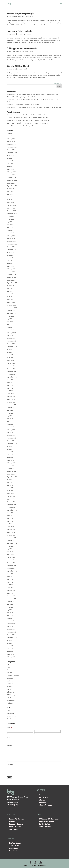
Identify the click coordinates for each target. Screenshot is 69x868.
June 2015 (10, 485)
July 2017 (10, 416)
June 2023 (10, 225)
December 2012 (12, 563)
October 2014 (11, 507)
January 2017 (11, 432)
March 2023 (10, 233)
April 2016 (10, 457)
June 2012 (10, 579)
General (9, 673)
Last (36, 734)
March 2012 (10, 588)
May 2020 (10, 324)
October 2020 (11, 311)
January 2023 (11, 239)
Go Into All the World (18, 66)
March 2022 (11, 266)
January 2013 (11, 560)
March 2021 (10, 299)
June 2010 (10, 646)
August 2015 (11, 480)
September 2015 (12, 477)
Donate (12, 822)
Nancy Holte (12, 69)
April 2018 (10, 391)
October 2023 (11, 216)
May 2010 (10, 649)
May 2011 (10, 615)
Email (9, 738)
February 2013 (11, 557)
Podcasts (42, 803)
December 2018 (12, 369)
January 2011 (11, 626)
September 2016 (12, 444)
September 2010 (12, 638)
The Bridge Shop (45, 805)
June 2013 (10, 552)
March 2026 (11, 136)
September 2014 (12, 510)
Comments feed (11, 716)
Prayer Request (15, 827)
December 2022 (12, 241)
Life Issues (10, 684)
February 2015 (11, 496)
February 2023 (11, 236)
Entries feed (10, 713)
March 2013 (10, 554)
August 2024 (11, 189)
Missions (42, 800)
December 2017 (12, 402)
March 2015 (10, 493)
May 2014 (10, 521)
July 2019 (10, 352)
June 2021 (10, 291)
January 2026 (11, 142)
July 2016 (10, 449)
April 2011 (10, 618)
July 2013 (10, 549)
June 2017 (10, 419)
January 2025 (11, 175)
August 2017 (11, 413)
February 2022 (11, 269)
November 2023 (12, 214)
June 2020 (10, 322)
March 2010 (10, 654)
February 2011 (11, 624)
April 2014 (10, 524)
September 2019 (12, 347)
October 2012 (11, 568)
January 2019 (11, 366)
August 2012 (11, 574)
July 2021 (10, 288)
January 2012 (11, 593)
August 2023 (11, 219)
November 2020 (12, 308)
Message (10, 745)
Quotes (9, 689)
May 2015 (10, 488)
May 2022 (10, 261)
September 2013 (12, 543)
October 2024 (11, 183)
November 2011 (12, 599)
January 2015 (11, 499)
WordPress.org (11, 719)
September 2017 (12, 410)
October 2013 (11, 541)
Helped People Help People (21, 13)
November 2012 (12, 566)
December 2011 (12, 596)
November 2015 (12, 471)
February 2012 (11, 590)
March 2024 (11, 202)
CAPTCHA (10, 765)
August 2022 (11, 252)
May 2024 (10, 197)
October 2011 (11, 602)
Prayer (42, 795)
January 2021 (11, 302)
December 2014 (12, 502)
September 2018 (12, 377)
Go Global (13, 851)
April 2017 (10, 424)
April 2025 (10, 166)
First (8, 734)
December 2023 (12, 211)
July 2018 (10, 383)
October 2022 (11, 247)
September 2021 (12, 283)
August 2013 (11, 546)
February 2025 (11, 172)
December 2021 (12, 275)
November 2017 (12, 405)
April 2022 (10, 263)
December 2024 (12, 178)
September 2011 (12, 604)
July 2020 (10, 319)
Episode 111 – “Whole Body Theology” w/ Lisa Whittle (23, 105)
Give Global (14, 848)
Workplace (10, 703)
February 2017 (11, 430)
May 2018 (10, 388)
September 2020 (12, 313)
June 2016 (10, 452)
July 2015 (10, 482)
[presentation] (21, 770)
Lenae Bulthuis (13, 51)
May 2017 (10, 421)
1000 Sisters (14, 846)
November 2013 (12, 538)
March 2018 (10, 394)
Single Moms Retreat (46, 822)
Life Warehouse (15, 843)
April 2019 (10, 358)
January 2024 (11, 208)
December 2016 (12, 435)
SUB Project (14, 829)
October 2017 (11, 408)
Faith (27, 51)
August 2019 (11, 349)
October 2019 (11, 344)
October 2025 (11, 150)
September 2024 (12, 186)
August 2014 (11, 513)
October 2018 (11, 374)
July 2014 (10, 516)
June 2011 (10, 613)
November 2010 (12, 632)
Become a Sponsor (16, 824)
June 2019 (10, 355)
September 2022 (12, 250)
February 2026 (11, 139)
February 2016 (11, 463)
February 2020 (11, 333)
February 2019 (11, 363)
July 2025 (10, 158)
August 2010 (11, 640)
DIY (8, 664)
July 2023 (10, 222)
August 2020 (11, 316)
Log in (9, 711)
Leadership (10, 681)
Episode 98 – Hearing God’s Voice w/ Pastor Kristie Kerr (34, 115)
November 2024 (12, 180)
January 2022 (11, 272)
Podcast (9, 686)
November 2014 (12, 505)
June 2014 (10, 518)
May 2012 (10, 582)
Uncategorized (11, 700)
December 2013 (12, 535)
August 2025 (11, 155)
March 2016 (10, 460)
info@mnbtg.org (12, 805)
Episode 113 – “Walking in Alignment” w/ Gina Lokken (23, 97)
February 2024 (11, 205)
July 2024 (10, 191)
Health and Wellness (13, 675)
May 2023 (10, 227)
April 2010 (10, 651)
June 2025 (10, 161)
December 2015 (12, 469)
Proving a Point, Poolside (19, 31)
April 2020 (10, 327)
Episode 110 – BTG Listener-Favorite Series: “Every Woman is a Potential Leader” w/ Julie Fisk (34, 107)
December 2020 (12, 305)
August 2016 (11, 446)
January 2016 (11, 466)
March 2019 (10, 360)
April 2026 (10, 133)
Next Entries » (58, 83)
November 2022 (12, 244)
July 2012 (10, 577)
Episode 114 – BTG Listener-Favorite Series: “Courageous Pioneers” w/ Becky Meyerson (32, 94)
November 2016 (12, 438)
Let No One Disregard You (26, 126)
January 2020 (11, 335)
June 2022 (10, 258)
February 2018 (11, 396)
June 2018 (10, 385)
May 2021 (10, 294)
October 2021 (11, 280)
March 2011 (10, 621)
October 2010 (11, 635)
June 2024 (10, 194)
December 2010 (12, 629)
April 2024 (10, 200)
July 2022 (10, 255)
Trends (31, 51)
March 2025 (10, 169)
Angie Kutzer (12, 34)
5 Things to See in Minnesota (22, 48)
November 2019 (12, 341)
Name (9, 728)
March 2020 (11, 330)
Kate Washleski (13, 17)
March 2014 (10, 527)
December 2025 (12, 144)
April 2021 (10, 297)
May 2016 (10, 455)
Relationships (29, 17)
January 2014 (11, 532)
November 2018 (12, 372)
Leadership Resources (17, 819)
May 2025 (10, 164)
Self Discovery (11, 695)
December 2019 (12, 338)
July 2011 (10, 610)
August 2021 (11, 286)
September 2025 (12, 153)
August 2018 (11, 380)
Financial (9, 670)
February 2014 (11, 529)
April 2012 (10, 585)
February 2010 (11, 657)
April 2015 (10, 491)
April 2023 (10, 230)
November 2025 (12, 147)
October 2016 (11, 441)
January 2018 (11, 399)
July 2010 (10, 643)
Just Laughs (28, 34)
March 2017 (10, 427)
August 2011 (11, 607)
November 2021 (12, 277)
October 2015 (11, 474)
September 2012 (12, 571)
